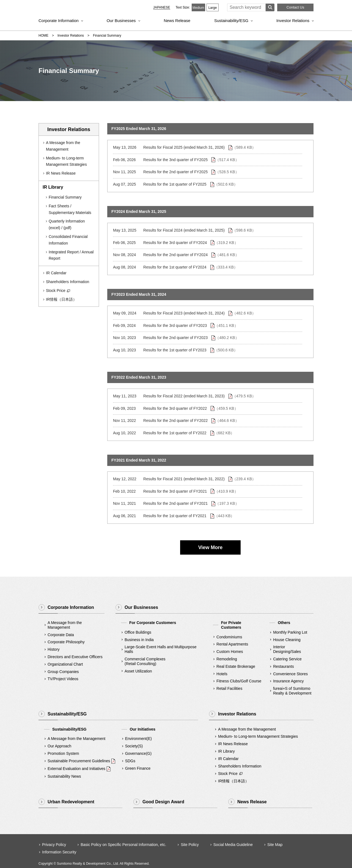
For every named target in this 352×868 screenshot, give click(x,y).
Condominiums (229, 637)
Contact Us (295, 7)
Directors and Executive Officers (75, 657)
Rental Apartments (232, 644)
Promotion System (63, 753)
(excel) (54, 228)
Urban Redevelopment (71, 802)
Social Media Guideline (233, 845)
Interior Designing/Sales (287, 649)
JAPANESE (162, 7)
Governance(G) (138, 753)
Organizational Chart (65, 664)
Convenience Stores (290, 674)
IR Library (226, 751)
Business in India (139, 640)
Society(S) (134, 746)
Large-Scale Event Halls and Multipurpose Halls (160, 649)
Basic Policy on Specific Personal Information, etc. (123, 845)
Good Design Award (163, 802)
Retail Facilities (229, 688)
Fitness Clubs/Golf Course (239, 681)
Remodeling (227, 659)
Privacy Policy (54, 845)
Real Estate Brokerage (236, 666)
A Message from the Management (63, 146)
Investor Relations (293, 21)
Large (213, 8)
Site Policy (190, 845)
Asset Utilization (138, 671)
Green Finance (138, 768)
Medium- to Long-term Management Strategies (66, 161)
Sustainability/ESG (231, 21)
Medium (198, 8)
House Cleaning (287, 640)
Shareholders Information (68, 282)
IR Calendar (56, 273)
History (54, 649)
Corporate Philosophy (66, 642)
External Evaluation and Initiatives (76, 769)
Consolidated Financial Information (68, 240)
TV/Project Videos (63, 679)
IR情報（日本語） (61, 299)
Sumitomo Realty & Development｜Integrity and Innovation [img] (82, 9)
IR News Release (61, 173)
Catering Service (287, 659)
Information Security (59, 852)
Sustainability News (64, 776)
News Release (177, 21)
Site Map (275, 845)
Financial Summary (65, 197)
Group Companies (63, 672)
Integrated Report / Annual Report (71, 255)
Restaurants (283, 666)
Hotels (222, 674)
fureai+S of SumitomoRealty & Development (292, 691)
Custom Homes (230, 652)
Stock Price (58, 291)
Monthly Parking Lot (290, 632)
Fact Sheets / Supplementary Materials (70, 209)
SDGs (130, 761)
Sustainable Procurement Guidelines (79, 761)
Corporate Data (61, 635)
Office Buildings (138, 632)
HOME (43, 36)
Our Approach (59, 746)
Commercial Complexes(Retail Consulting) (145, 661)
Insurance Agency (288, 681)
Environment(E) (138, 739)
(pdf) (68, 228)
